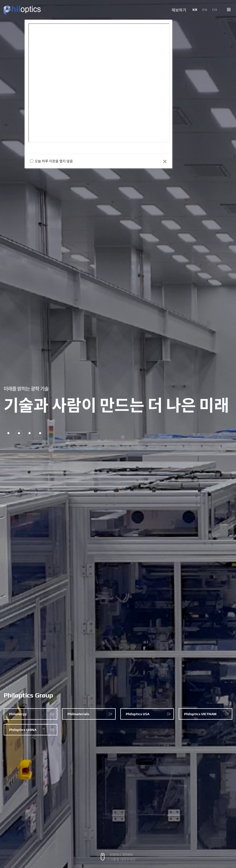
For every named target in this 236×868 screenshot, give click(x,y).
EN (205, 9)
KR (195, 9)
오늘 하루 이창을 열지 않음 (55, 161)
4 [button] (40, 433)
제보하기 (179, 10)
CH (215, 9)
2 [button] (19, 433)
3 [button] (30, 433)
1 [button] (8, 433)
